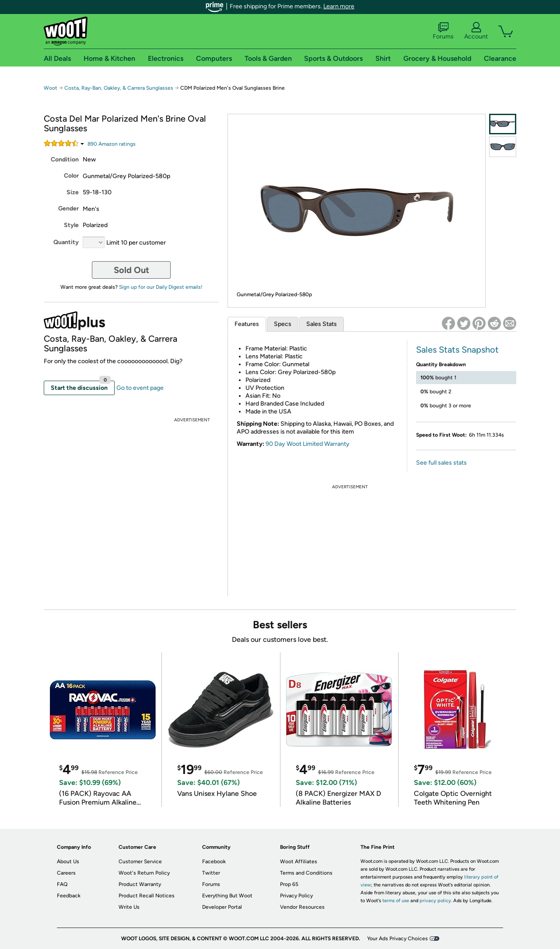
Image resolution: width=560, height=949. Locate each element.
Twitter (211, 873)
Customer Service (140, 861)
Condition (65, 159)
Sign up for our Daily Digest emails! (161, 287)
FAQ (62, 884)
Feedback (69, 896)
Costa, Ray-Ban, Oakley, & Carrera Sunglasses (119, 88)
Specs (283, 324)
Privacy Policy (296, 896)
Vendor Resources (302, 907)
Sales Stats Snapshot (457, 350)
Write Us (129, 907)
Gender (68, 208)
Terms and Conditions (306, 873)
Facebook (214, 861)
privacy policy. (436, 901)
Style (71, 225)
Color (71, 176)
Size (73, 192)
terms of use (396, 901)
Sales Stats (322, 324)
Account (476, 31)
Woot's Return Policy (144, 873)
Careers (66, 873)
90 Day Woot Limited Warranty (308, 444)
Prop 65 (289, 884)
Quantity (66, 242)
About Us (68, 861)
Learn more (339, 6)
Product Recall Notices (147, 896)
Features (247, 324)
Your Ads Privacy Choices (397, 938)
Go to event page (140, 388)
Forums (443, 31)
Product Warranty (140, 884)
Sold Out (131, 270)
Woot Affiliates (299, 861)
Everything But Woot (227, 896)
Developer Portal (222, 907)
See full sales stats (441, 463)
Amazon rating (112, 144)
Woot (51, 88)
